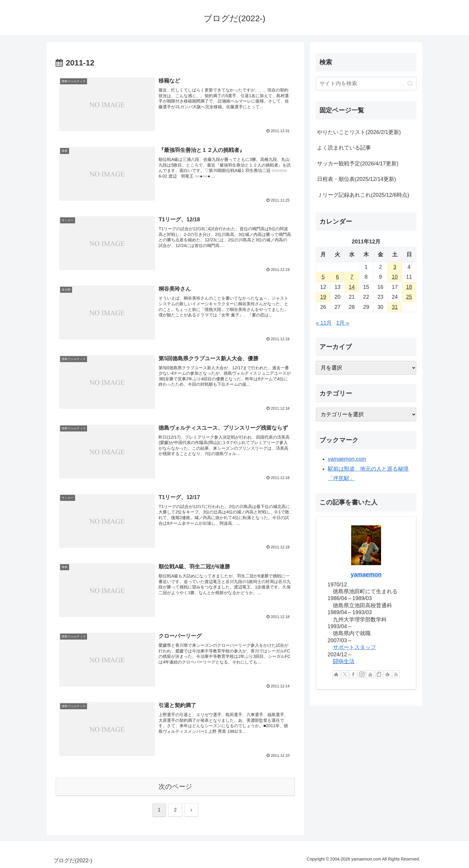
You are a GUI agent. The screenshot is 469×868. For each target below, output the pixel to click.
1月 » (343, 323)
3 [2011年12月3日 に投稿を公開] (395, 267)
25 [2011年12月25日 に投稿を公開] (409, 297)
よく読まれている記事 (344, 148)
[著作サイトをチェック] (336, 674)
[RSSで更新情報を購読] (396, 674)
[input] (366, 84)
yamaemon (366, 574)
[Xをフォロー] (345, 674)
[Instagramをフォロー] (362, 674)
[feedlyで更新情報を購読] (387, 674)
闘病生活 (344, 661)
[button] (410, 84)
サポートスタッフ (354, 647)
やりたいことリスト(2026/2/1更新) (359, 132)
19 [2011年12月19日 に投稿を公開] (323, 297)
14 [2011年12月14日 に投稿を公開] (352, 287)
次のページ (175, 787)
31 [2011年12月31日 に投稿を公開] (395, 307)
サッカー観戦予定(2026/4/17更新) (358, 164)
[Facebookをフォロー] (353, 674)
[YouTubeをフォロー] (370, 674)
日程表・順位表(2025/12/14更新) (357, 179)
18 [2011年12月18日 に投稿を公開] (409, 287)
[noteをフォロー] (379, 674)
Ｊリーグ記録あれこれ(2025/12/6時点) (363, 195)
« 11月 (324, 323)
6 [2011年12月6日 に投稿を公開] (337, 277)
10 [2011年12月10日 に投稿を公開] (395, 277)
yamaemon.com (347, 459)
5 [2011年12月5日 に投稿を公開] (323, 277)
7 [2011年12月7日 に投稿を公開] (352, 277)
